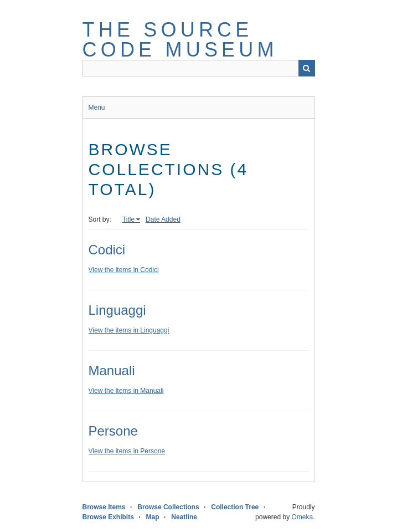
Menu (97, 108)
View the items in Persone (127, 451)
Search (307, 68)
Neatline (184, 517)
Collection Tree (235, 507)
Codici (107, 250)
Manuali (112, 370)
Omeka (302, 517)
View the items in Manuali (126, 391)
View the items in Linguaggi (129, 330)
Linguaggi (117, 310)
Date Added (163, 219)
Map (153, 517)
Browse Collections (168, 507)
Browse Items (104, 507)
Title (128, 219)
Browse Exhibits (108, 517)
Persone (113, 431)
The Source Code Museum (180, 40)
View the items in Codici (124, 270)
